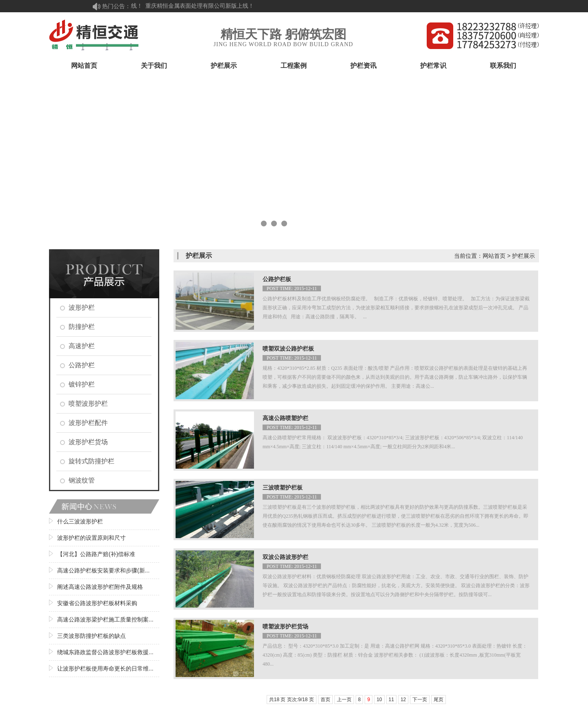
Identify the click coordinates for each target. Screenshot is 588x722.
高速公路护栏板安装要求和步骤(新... (103, 570)
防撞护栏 (82, 327)
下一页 (420, 700)
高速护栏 (82, 346)
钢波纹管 (82, 480)
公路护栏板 (277, 279)
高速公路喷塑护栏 (285, 418)
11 (391, 700)
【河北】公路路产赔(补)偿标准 (96, 554)
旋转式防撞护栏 (91, 461)
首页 (325, 700)
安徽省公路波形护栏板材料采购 (97, 603)
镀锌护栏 (82, 384)
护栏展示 (224, 66)
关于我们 (154, 66)
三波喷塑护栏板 (283, 488)
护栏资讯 (363, 66)
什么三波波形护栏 (80, 521)
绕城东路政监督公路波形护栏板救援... (105, 652)
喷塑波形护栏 (88, 403)
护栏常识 (433, 66)
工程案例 (294, 66)
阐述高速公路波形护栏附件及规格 (100, 587)
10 (379, 700)
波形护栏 (82, 307)
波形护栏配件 (88, 423)
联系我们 (503, 66)
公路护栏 (82, 365)
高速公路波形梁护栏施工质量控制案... (105, 619)
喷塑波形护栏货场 (285, 627)
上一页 (344, 700)
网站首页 (84, 66)
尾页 (439, 700)
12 (403, 700)
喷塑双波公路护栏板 (288, 349)
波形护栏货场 (88, 442)
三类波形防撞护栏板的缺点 (91, 636)
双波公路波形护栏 (285, 557)
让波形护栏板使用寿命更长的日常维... (105, 668)
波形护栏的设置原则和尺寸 (91, 538)
